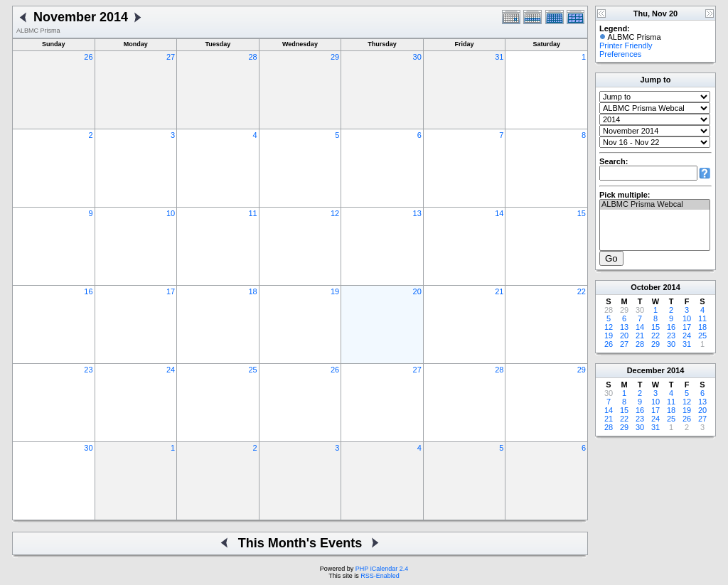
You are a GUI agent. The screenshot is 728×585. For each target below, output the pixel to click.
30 (417, 57)
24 (171, 370)
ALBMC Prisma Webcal (655, 205)
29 (335, 57)
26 (88, 57)
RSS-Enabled (380, 576)
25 (252, 370)
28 (252, 57)
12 (335, 213)
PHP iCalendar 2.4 (382, 569)
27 (171, 57)
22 (582, 291)
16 (88, 291)
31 (499, 57)
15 (582, 213)
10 (171, 213)
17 (171, 291)
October (646, 287)
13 (417, 213)
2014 (671, 287)
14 (499, 213)
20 (417, 291)
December (646, 370)
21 (499, 291)
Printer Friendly (626, 45)
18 (252, 291)
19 (335, 291)
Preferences (620, 54)
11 (252, 213)
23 (88, 370)
